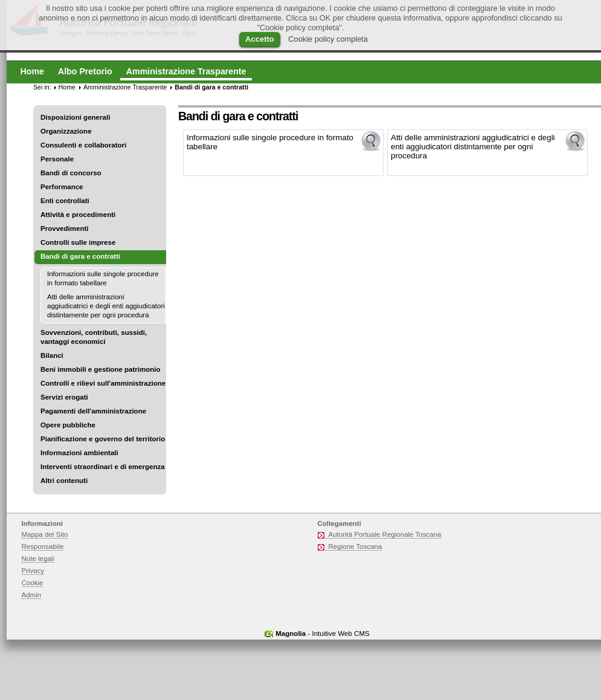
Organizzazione (66, 131)
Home (67, 87)
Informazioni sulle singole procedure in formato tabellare (103, 278)
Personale (57, 159)
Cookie (33, 583)
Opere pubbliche (68, 425)
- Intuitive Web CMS (323, 634)
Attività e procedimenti (78, 215)
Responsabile (43, 546)
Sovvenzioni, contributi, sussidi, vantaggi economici (94, 337)
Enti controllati (65, 201)
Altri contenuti (64, 481)
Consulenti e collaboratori (83, 145)
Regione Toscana (355, 546)
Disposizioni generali (75, 117)
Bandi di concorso (71, 173)
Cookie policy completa (328, 39)
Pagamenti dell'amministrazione (93, 411)
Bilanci (52, 355)
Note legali (38, 559)
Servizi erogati (64, 397)
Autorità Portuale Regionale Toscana (385, 534)
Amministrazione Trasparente (125, 87)
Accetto (260, 39)
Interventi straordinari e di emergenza (103, 467)
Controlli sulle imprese (78, 242)
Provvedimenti (64, 228)
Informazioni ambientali (79, 453)
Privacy (33, 571)
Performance (62, 187)
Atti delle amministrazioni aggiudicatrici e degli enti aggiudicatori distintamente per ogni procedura (106, 306)
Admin (32, 595)
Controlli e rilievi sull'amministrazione (103, 383)
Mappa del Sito (45, 534)
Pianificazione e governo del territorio (103, 439)
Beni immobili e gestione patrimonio (101, 369)
